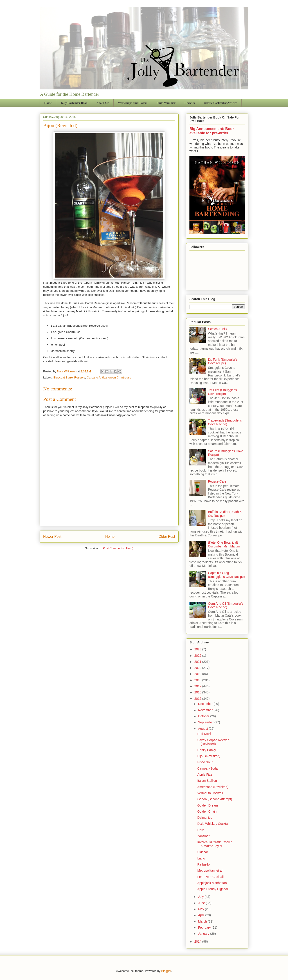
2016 (198, 692)
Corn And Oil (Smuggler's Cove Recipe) (226, 605)
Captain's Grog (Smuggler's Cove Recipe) (226, 575)
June (202, 903)
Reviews (190, 103)
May (201, 909)
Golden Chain (207, 811)
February (205, 928)
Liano (201, 858)
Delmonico (205, 818)
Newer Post (52, 537)
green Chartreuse (120, 377)
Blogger (166, 971)
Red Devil (204, 734)
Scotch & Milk (218, 329)
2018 (198, 680)
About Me (103, 103)
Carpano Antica (97, 377)
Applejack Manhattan (212, 883)
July (201, 897)
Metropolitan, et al (210, 871)
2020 (198, 668)
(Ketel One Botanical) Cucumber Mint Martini (224, 544)
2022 (198, 656)
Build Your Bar (166, 103)
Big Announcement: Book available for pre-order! (212, 131)
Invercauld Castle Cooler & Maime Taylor (215, 844)
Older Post (167, 537)
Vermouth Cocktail (210, 793)
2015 (198, 699)
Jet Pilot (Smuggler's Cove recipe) (223, 392)
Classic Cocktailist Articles (220, 103)
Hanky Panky (207, 750)
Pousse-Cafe (217, 481)
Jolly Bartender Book (74, 103)
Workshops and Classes (133, 103)
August (203, 729)
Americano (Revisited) (213, 787)
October (204, 716)
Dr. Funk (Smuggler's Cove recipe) (223, 361)
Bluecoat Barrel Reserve (69, 377)
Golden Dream (208, 805)
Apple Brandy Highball (213, 889)
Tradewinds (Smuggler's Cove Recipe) (225, 422)
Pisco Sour (205, 762)
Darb (201, 830)
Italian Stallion (207, 781)
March (203, 921)
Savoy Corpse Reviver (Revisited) (213, 742)
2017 (198, 686)
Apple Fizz (205, 775)
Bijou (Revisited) (209, 756)
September (206, 722)
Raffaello (204, 864)
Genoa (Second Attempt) (215, 799)
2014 (198, 941)
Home (48, 103)
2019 (198, 674)
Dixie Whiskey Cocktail (213, 824)
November (206, 710)
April (202, 915)
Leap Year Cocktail (210, 877)
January (204, 934)
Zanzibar (203, 836)
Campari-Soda (207, 768)
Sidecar (203, 852)
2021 (198, 662)
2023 (198, 649)
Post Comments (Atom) (118, 548)
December (206, 704)
